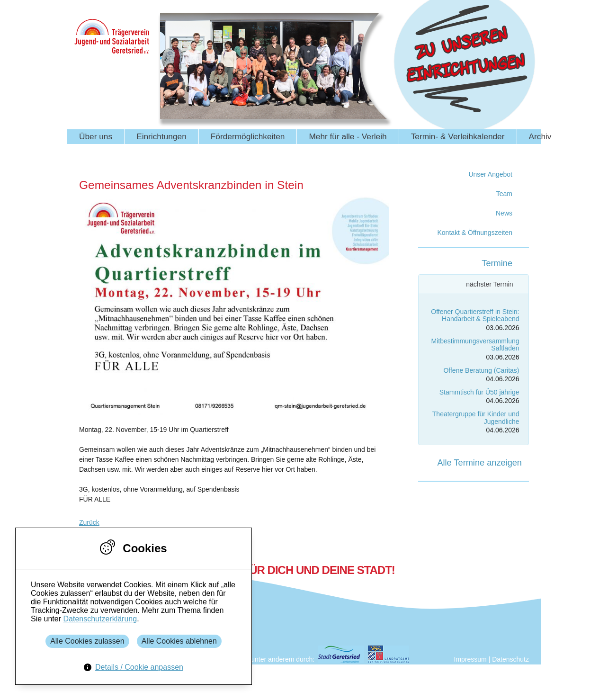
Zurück (89, 522)
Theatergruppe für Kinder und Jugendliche (476, 417)
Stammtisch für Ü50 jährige (479, 392)
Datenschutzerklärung (100, 619)
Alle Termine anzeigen (479, 463)
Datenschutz (510, 659)
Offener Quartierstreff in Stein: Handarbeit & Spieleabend (475, 315)
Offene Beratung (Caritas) (481, 370)
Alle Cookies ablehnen (179, 641)
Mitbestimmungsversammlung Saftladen (475, 345)
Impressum (470, 659)
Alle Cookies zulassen (87, 641)
